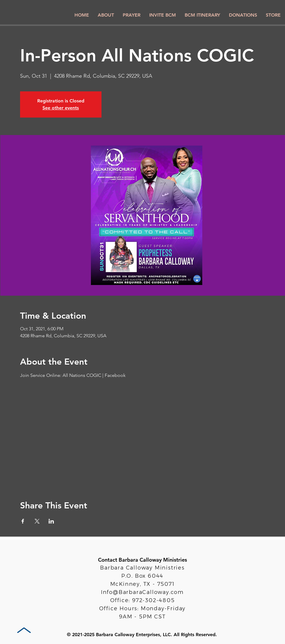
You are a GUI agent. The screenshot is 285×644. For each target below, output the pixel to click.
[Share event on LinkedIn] (51, 521)
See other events (61, 108)
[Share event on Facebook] (23, 521)
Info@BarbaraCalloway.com (142, 592)
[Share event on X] (37, 521)
